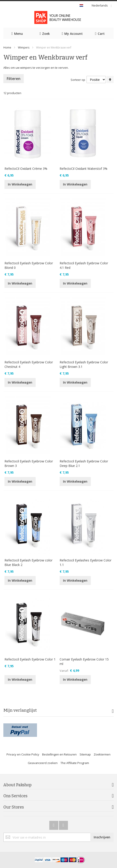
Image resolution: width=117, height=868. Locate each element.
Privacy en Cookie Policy (23, 754)
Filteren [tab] (14, 79)
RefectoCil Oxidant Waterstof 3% (83, 169)
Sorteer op (78, 80)
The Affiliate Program (75, 763)
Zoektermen (102, 754)
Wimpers (24, 47)
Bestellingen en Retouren (59, 754)
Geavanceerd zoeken (43, 763)
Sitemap (85, 754)
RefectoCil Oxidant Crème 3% (26, 169)
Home (7, 47)
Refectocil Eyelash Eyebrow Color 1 (30, 659)
